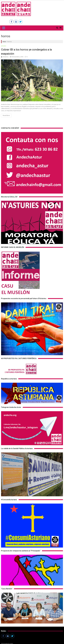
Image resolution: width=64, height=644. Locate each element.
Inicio (4, 42)
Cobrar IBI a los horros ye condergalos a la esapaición (26, 52)
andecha (6, 57)
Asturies (4, 46)
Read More (6, 115)
